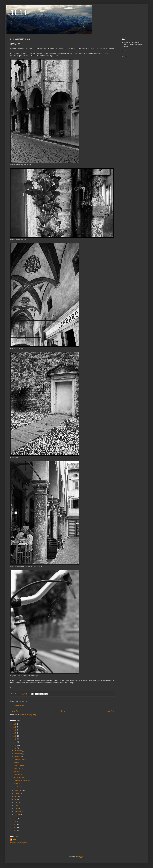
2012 (15, 748)
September (19, 790)
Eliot (15, 840)
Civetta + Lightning (21, 760)
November (18, 754)
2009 (15, 824)
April (16, 805)
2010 (15, 821)
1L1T (19, 12)
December (18, 751)
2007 (15, 830)
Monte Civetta (19, 765)
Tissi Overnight (19, 769)
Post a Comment (19, 706)
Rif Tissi (17, 771)
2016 (15, 736)
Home (63, 711)
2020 (15, 724)
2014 (15, 742)
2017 (15, 733)
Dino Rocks (18, 774)
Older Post (110, 711)
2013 (15, 745)
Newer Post (15, 711)
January (17, 815)
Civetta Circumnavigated (23, 781)
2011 (15, 818)
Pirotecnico (18, 787)
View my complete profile (19, 843)
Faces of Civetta (20, 778)
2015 (15, 739)
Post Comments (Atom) (28, 715)
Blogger (81, 857)
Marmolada (18, 784)
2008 (15, 827)
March (17, 808)
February (18, 811)
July (16, 796)
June (16, 799)
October (17, 757)
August (17, 793)
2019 (15, 727)
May (16, 802)
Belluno (17, 762)
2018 (15, 730)
